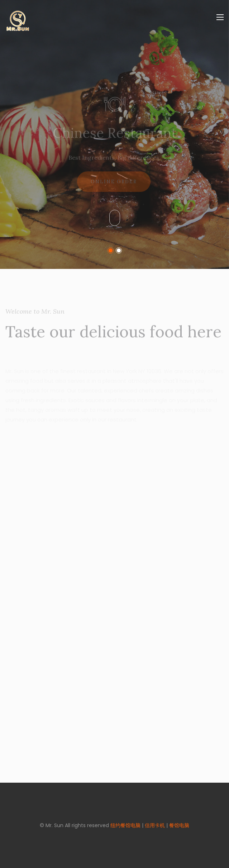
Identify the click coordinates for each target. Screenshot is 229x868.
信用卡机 (155, 825)
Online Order (114, 185)
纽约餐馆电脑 (125, 825)
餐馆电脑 (179, 825)
